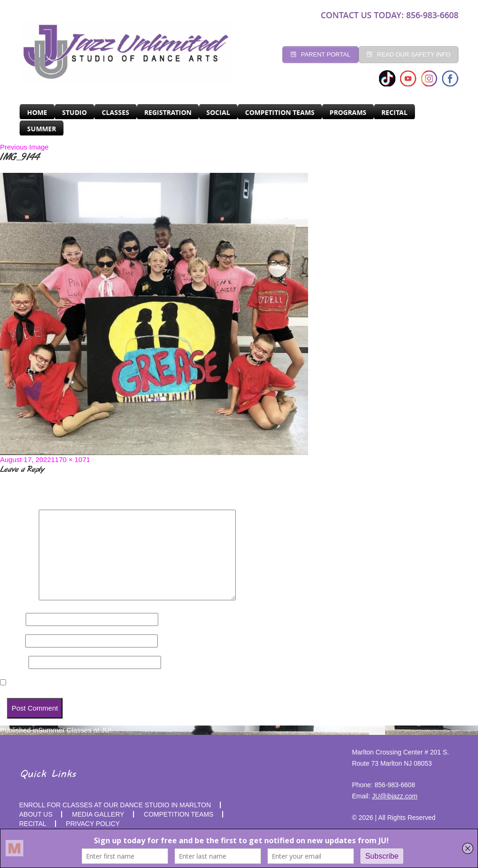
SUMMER (42, 129)
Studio (74, 112)
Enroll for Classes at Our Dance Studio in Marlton (115, 805)
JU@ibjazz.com (395, 796)
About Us (36, 814)
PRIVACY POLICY (93, 824)
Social (218, 112)
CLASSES (116, 112)
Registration (168, 112)
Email (12, 641)
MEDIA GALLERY (98, 814)
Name (12, 619)
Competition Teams (280, 112)
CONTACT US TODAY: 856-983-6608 (390, 15)
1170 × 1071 (70, 459)
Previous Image (24, 147)
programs (348, 112)
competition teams (179, 814)
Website (13, 662)
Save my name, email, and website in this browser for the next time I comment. (139, 683)
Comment (18, 598)
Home (37, 112)
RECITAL (394, 112)
